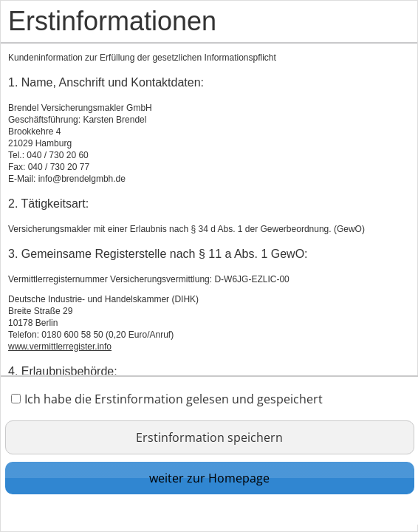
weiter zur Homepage (209, 478)
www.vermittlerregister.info (60, 347)
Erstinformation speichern (209, 437)
